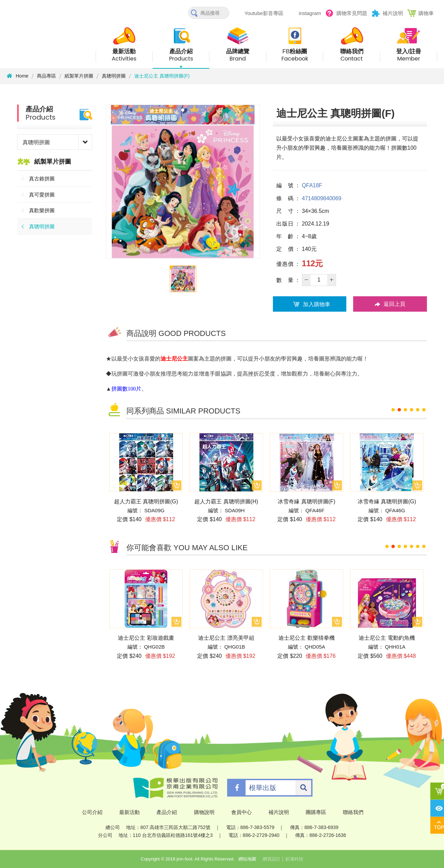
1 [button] (393, 410)
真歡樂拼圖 (42, 210)
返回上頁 (390, 304)
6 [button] (424, 410)
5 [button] (418, 410)
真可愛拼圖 (42, 195)
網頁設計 (272, 859)
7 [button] (424, 546)
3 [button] (405, 410)
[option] (183, 182)
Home (18, 76)
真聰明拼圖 (114, 76)
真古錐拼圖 (42, 179)
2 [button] (399, 410)
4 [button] (412, 410)
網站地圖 (247, 859)
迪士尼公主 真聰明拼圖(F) (162, 76)
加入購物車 (310, 304)
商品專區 (46, 76)
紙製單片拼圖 (79, 76)
